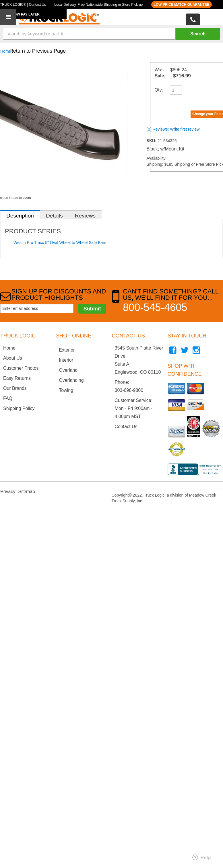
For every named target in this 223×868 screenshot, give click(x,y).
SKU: (152, 141)
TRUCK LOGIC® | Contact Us (23, 5)
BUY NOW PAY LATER (22, 14)
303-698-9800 (129, 390)
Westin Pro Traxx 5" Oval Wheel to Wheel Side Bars (60, 243)
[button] (112, 34)
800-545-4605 (155, 307)
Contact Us (126, 427)
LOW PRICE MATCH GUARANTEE (182, 5)
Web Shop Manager (215, 491)
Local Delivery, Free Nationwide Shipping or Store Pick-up (98, 5)
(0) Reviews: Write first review (173, 129)
